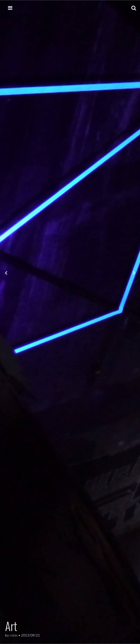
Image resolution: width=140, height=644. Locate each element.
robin (14, 635)
